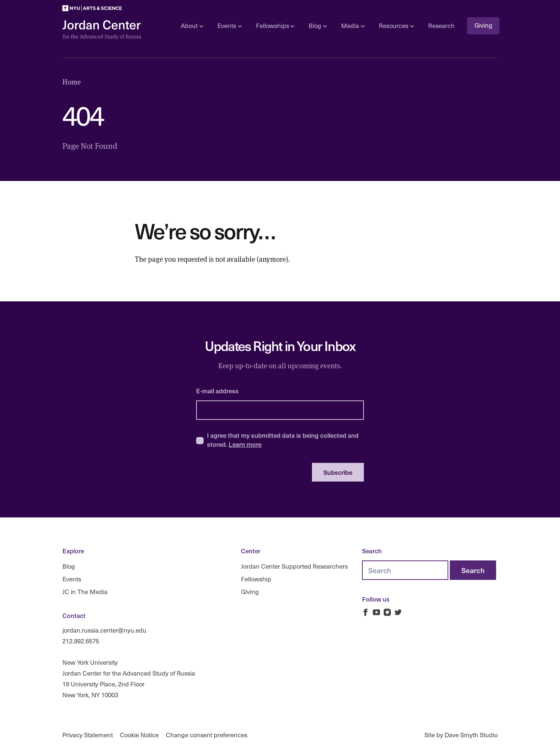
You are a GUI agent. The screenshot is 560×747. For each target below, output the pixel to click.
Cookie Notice (139, 735)
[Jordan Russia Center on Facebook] (366, 612)
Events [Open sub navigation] (229, 26)
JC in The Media (85, 591)
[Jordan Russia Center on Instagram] (387, 612)
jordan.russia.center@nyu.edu (104, 630)
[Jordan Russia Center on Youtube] (376, 612)
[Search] (473, 570)
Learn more (245, 444)
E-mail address (217, 391)
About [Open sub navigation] (192, 26)
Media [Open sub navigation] (353, 26)
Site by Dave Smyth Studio (461, 735)
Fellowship (256, 579)
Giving (483, 25)
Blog (69, 566)
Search (372, 551)
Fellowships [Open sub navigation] (275, 26)
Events (72, 579)
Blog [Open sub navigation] (318, 26)
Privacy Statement (88, 735)
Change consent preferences (207, 735)
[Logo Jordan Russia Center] (102, 30)
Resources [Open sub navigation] (396, 26)
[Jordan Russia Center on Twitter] (398, 612)
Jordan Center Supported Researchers (294, 566)
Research (441, 26)
